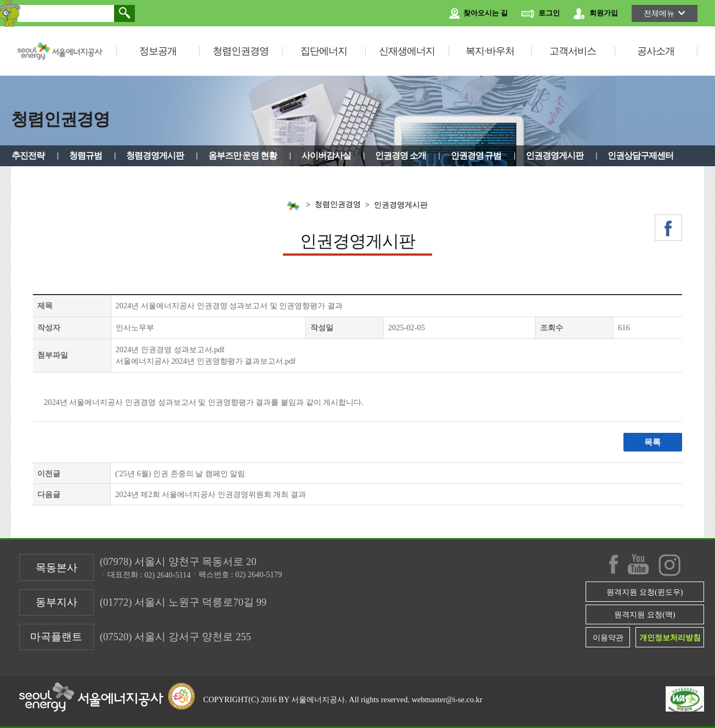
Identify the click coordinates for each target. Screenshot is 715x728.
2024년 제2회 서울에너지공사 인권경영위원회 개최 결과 (211, 494)
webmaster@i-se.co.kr (447, 699)
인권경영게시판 (555, 156)
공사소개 (656, 51)
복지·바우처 (490, 51)
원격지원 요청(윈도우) (645, 592)
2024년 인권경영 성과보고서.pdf (170, 349)
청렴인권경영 (241, 51)
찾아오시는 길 (478, 14)
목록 (652, 442)
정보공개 (158, 51)
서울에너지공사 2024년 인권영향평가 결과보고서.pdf (206, 361)
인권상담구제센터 (640, 156)
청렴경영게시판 (155, 156)
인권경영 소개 (401, 156)
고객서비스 (573, 51)
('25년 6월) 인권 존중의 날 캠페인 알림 (180, 473)
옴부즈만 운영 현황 (243, 156)
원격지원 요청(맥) (645, 614)
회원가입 (596, 14)
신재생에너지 (407, 51)
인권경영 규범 (476, 156)
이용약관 (608, 637)
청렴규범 (86, 156)
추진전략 (28, 156)
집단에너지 (324, 51)
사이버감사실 (326, 156)
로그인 (541, 14)
